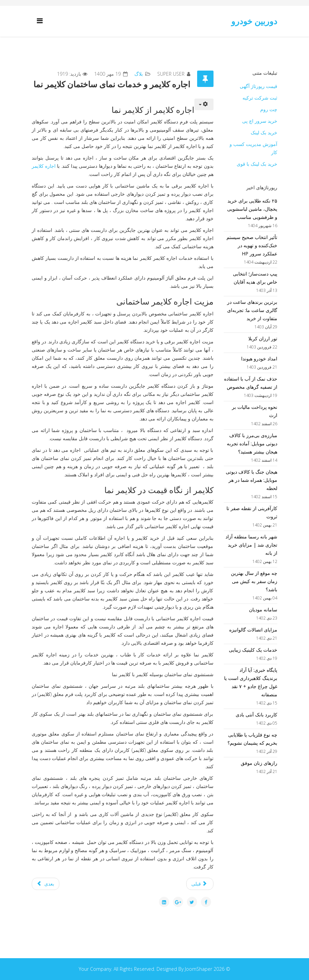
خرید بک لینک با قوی (257, 164)
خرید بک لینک (264, 132)
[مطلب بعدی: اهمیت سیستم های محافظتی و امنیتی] (46, 884)
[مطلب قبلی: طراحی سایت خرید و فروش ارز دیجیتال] (200, 884)
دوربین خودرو (254, 21)
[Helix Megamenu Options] (41, 21)
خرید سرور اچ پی (260, 121)
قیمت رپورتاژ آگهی (259, 86)
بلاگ (139, 74)
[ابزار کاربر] (204, 104)
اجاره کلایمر (44, 166)
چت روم (269, 109)
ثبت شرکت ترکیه (260, 98)
